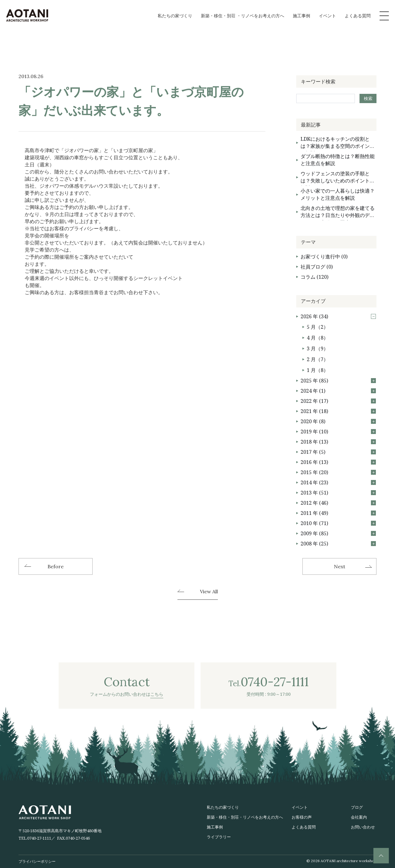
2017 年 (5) (338, 452)
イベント (327, 16)
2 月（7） (318, 359)
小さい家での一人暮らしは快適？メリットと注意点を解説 (338, 194)
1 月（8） (318, 370)
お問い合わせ (363, 827)
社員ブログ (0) (317, 267)
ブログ (357, 807)
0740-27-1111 (39, 838)
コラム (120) (314, 277)
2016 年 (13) (338, 462)
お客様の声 (302, 817)
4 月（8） (318, 338)
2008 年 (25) (338, 544)
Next (340, 566)
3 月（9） (318, 348)
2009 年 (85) (338, 533)
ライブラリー (219, 837)
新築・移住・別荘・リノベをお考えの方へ (245, 817)
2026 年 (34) (338, 316)
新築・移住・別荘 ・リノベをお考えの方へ (243, 16)
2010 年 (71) (338, 523)
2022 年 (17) (338, 401)
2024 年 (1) (338, 391)
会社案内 (359, 817)
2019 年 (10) (338, 432)
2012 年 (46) (338, 503)
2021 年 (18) (338, 411)
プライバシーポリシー (37, 861)
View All (209, 592)
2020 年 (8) (338, 421)
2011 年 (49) (338, 513)
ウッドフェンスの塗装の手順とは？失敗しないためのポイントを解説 (338, 178)
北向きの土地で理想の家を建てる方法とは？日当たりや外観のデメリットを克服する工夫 (338, 213)
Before (56, 566)
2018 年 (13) (338, 442)
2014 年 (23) (338, 482)
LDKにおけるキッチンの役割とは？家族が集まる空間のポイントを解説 (338, 143)
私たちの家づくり (175, 16)
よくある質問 (358, 16)
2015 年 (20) (338, 472)
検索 (368, 98)
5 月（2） (318, 327)
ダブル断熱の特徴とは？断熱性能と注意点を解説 (338, 160)
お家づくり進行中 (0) (324, 257)
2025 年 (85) (338, 381)
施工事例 (301, 16)
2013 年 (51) (338, 493)
